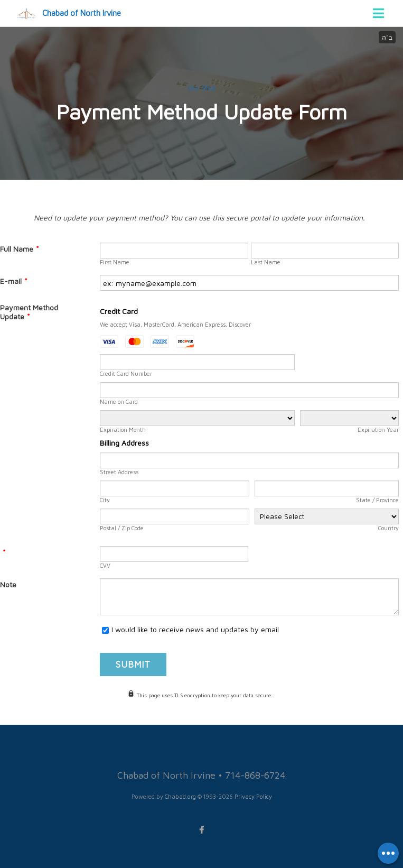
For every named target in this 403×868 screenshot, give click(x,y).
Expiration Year (378, 430)
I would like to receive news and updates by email (195, 629)
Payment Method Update (29, 312)
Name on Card (119, 401)
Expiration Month (123, 430)
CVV (105, 565)
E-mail (14, 281)
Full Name (20, 249)
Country (388, 528)
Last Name (266, 262)
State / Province (377, 500)
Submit (133, 664)
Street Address (119, 472)
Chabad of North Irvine (82, 13)
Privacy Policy (253, 796)
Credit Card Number (126, 373)
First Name (115, 262)
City (105, 500)
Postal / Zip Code (122, 528)
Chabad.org (180, 796)
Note (8, 584)
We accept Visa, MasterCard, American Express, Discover (175, 324)
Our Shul (201, 88)
